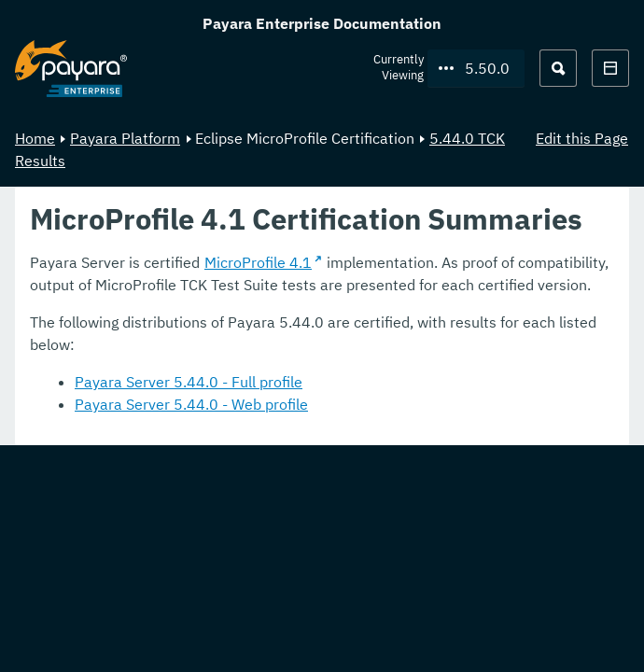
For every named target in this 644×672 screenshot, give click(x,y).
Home (35, 138)
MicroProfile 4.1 (258, 262)
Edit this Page (582, 138)
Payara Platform (125, 138)
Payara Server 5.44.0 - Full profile (189, 382)
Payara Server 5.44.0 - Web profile (191, 404)
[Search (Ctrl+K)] (558, 68)
